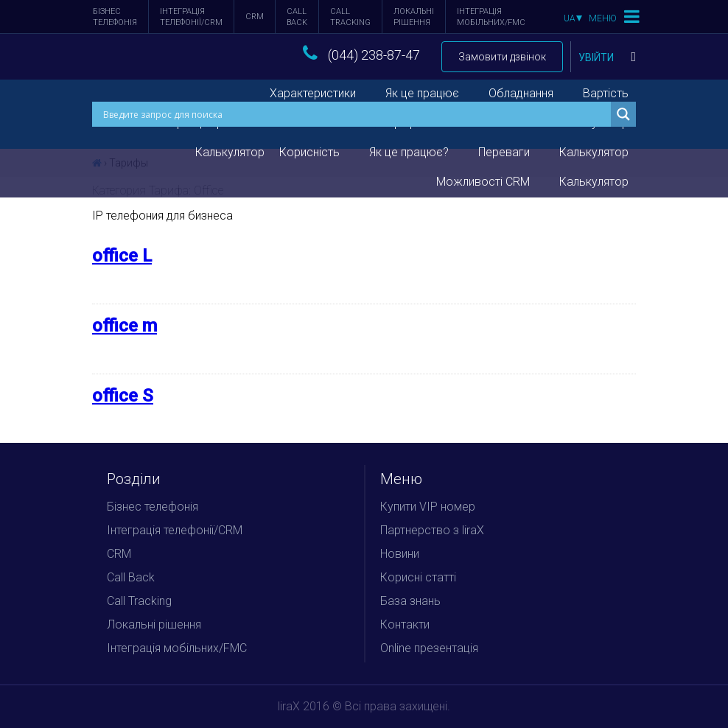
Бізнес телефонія (115, 17)
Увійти (607, 57)
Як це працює (422, 93)
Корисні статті (418, 577)
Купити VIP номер (428, 507)
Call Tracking (350, 17)
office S (123, 396)
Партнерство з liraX (432, 530)
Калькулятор (594, 152)
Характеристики (313, 93)
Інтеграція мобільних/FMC (491, 17)
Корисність (309, 152)
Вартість (606, 93)
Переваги (504, 152)
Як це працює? (409, 152)
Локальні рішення (414, 17)
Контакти (405, 624)
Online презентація (429, 648)
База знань (410, 601)
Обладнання (521, 93)
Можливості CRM (483, 182)
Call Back (297, 17)
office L (122, 256)
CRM (255, 17)
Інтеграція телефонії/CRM (191, 17)
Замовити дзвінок (502, 57)
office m (125, 326)
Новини (400, 554)
